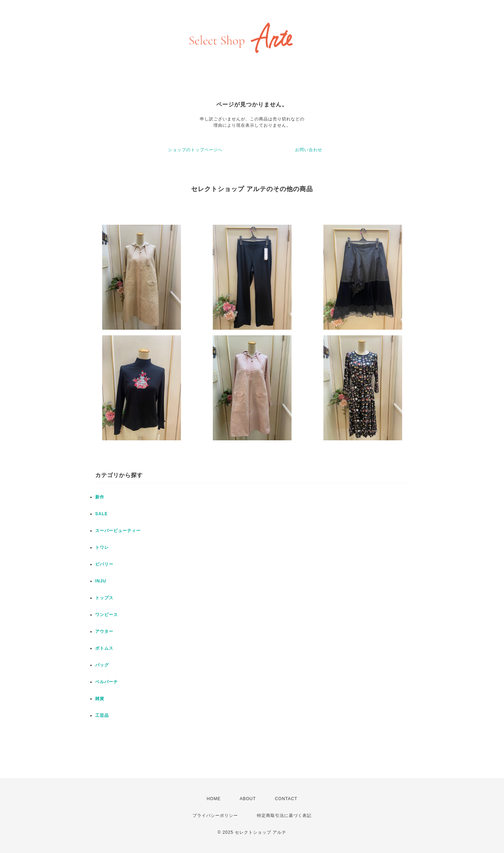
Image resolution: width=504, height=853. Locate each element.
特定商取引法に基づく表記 (284, 816)
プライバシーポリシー (215, 816)
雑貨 (100, 699)
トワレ (102, 547)
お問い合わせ (309, 150)
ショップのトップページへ (195, 150)
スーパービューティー (118, 531)
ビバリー (104, 564)
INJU (101, 581)
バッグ (102, 665)
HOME (213, 799)
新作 (100, 497)
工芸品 (102, 715)
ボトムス (104, 648)
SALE (101, 514)
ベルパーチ (107, 682)
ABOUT (248, 799)
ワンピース (107, 615)
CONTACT (286, 799)
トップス (104, 598)
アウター (104, 631)
